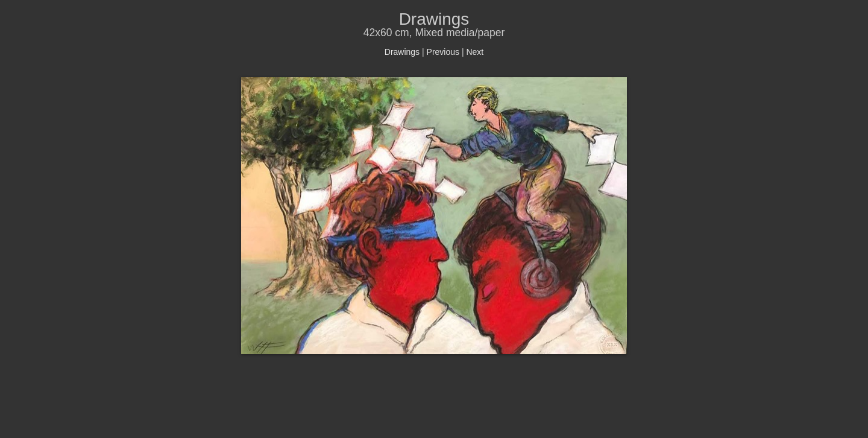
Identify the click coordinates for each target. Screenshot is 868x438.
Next (475, 52)
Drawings (402, 52)
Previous (443, 52)
